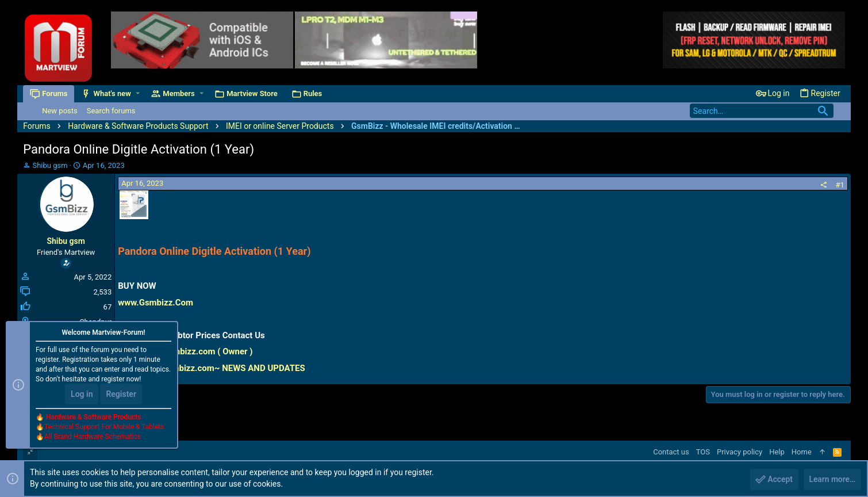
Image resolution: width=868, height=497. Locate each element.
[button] (138, 93)
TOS (703, 452)
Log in (82, 395)
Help (777, 452)
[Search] (762, 111)
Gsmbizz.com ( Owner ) (207, 351)
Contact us (671, 452)
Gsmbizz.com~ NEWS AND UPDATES (233, 368)
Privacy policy (740, 452)
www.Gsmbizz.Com (155, 303)
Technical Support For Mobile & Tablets (104, 427)
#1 (840, 185)
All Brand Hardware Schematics (93, 437)
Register (121, 395)
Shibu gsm (50, 165)
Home (802, 452)
